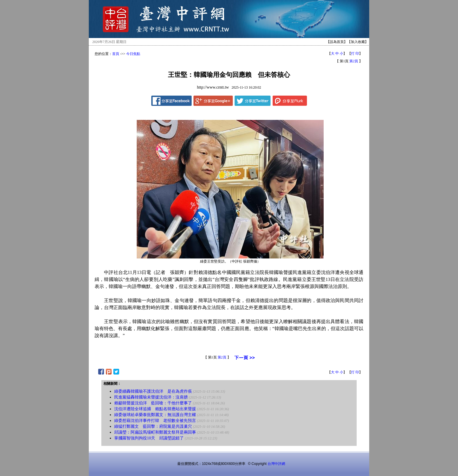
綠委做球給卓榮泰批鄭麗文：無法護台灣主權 (155, 415)
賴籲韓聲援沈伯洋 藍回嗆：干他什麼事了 (153, 403)
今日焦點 (133, 54)
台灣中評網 (276, 464)
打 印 (355, 54)
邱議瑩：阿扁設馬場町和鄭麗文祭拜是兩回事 (155, 432)
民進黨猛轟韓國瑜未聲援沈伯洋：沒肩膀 (151, 397)
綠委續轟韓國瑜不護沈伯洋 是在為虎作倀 (153, 391)
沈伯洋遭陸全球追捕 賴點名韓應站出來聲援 (155, 409)
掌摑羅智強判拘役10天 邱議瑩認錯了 (149, 438)
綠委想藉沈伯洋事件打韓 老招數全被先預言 (155, 421)
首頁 (116, 54)
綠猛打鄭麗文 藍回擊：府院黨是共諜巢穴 (153, 426)
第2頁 (354, 61)
